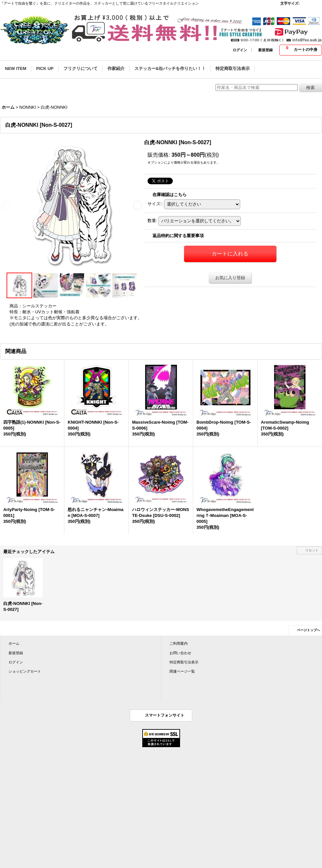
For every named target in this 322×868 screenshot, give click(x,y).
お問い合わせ (180, 653)
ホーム (14, 643)
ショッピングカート (25, 671)
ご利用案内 (179, 643)
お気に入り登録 (230, 278)
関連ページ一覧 (182, 671)
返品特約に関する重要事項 (178, 236)
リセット (312, 550)
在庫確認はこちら (170, 195)
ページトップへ (309, 630)
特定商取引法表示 (184, 662)
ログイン (240, 50)
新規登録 (265, 50)
